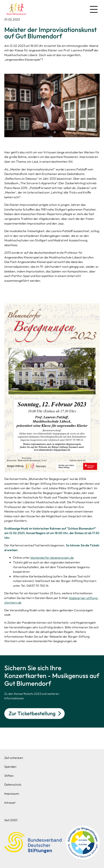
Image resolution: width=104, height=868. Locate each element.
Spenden (10, 767)
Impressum (12, 794)
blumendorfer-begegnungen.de (52, 558)
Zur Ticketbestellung (32, 713)
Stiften (9, 776)
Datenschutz (13, 785)
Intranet (10, 803)
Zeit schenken (14, 758)
